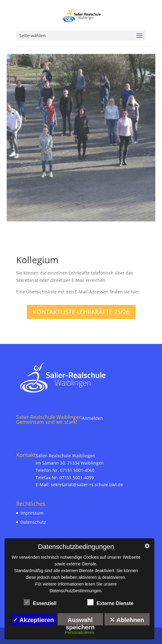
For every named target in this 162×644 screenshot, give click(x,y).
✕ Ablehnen (127, 620)
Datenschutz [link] (33, 522)
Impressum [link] (32, 513)
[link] (81, 15)
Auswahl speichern (80, 621)
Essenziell (40, 603)
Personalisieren (80, 632)
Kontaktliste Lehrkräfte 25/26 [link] (81, 312)
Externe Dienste (110, 603)
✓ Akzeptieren (33, 620)
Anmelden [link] (92, 418)
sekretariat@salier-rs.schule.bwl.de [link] (87, 485)
